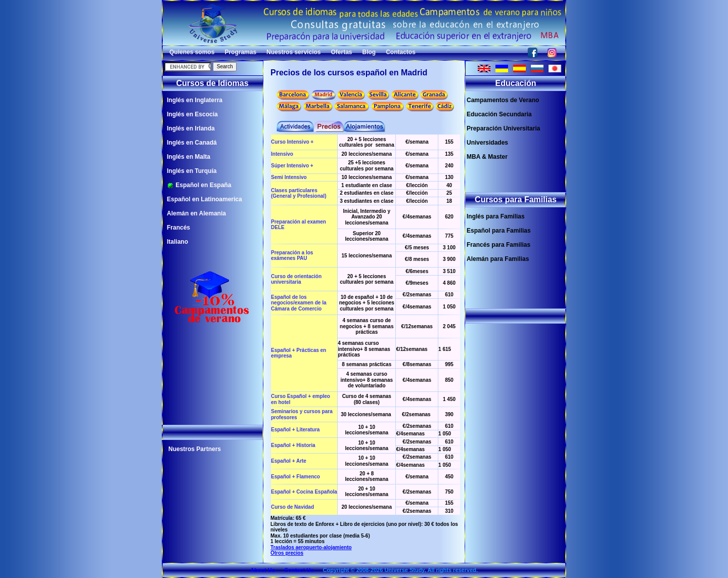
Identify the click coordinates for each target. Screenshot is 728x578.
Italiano (177, 242)
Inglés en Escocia (192, 114)
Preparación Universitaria (503, 128)
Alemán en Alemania (196, 213)
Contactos (401, 52)
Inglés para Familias (496, 216)
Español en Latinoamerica (204, 199)
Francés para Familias (498, 245)
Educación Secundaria (499, 114)
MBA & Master (487, 157)
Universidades (487, 143)
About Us (263, 570)
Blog (369, 52)
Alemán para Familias (498, 259)
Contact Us (299, 570)
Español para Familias (499, 231)
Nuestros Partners (195, 449)
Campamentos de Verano (503, 100)
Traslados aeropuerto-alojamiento (311, 547)
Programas (240, 52)
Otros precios (287, 553)
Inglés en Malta (189, 157)
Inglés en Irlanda (191, 128)
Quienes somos (192, 52)
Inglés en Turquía (192, 171)
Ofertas (341, 52)
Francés (178, 228)
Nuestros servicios (293, 52)
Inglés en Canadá (192, 143)
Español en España (199, 185)
